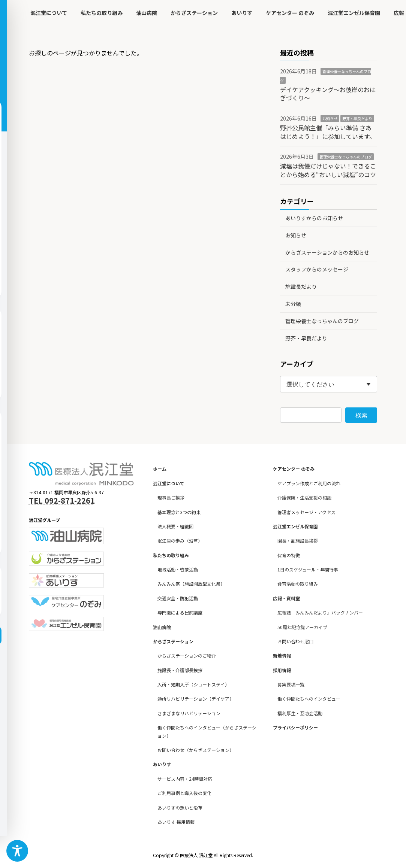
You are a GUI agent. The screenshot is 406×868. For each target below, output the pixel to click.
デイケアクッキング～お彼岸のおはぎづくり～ (328, 94)
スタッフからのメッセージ (317, 269)
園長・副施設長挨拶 (298, 541)
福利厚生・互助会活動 (300, 713)
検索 (361, 415)
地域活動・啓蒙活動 (178, 569)
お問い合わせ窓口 (295, 641)
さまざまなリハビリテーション (189, 713)
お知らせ (330, 119)
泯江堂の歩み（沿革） (180, 541)
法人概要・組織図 (175, 526)
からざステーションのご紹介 (187, 655)
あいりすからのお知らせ (314, 218)
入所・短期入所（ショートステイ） (193, 684)
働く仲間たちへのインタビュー (309, 699)
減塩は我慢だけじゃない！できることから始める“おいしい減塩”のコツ (328, 170)
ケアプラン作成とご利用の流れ (309, 483)
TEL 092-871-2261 (62, 500)
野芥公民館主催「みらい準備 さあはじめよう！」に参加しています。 (328, 132)
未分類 (293, 304)
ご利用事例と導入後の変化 (184, 793)
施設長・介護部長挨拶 (180, 670)
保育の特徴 (289, 555)
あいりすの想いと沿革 (180, 808)
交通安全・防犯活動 (178, 598)
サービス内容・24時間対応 (185, 779)
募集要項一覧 (291, 684)
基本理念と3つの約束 (179, 512)
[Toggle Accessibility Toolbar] (17, 851)
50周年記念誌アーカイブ (302, 627)
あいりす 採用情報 (176, 822)
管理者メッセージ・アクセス (306, 512)
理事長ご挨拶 (171, 497)
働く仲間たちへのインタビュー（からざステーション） (207, 732)
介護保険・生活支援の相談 (304, 497)
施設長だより (301, 286)
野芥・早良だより (357, 119)
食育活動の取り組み (298, 584)
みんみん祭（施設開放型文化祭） (191, 584)
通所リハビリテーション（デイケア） (196, 699)
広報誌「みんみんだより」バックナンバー (320, 612)
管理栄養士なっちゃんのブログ (346, 157)
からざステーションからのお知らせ (327, 252)
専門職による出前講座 (180, 612)
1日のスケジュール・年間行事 (308, 569)
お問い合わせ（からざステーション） (196, 750)
